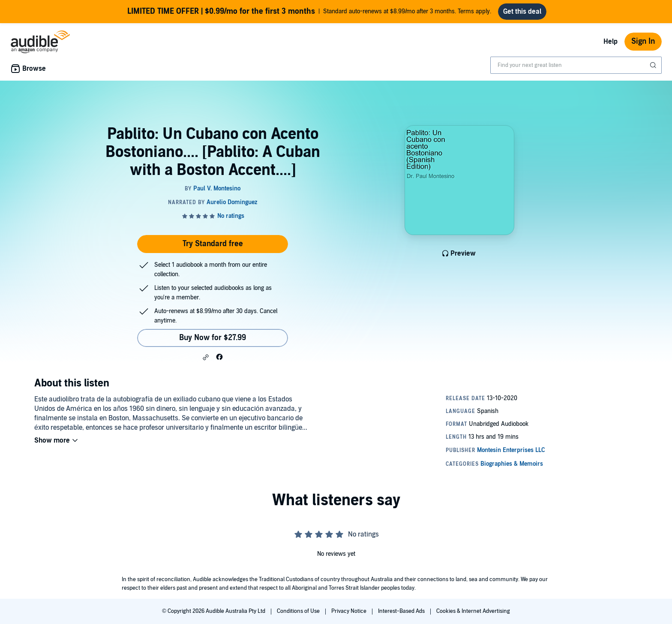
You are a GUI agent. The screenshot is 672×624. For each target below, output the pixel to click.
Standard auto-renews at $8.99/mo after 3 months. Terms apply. (309, 12)
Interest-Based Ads (402, 611)
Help (610, 42)
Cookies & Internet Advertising (473, 611)
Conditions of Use (299, 611)
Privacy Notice (349, 611)
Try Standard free (213, 244)
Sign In (643, 41)
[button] (206, 357)
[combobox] (576, 65)
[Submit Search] (654, 65)
